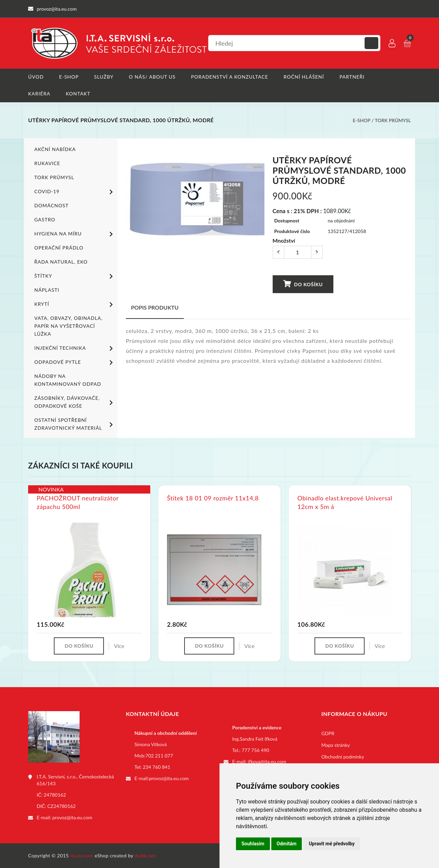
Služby (104, 77)
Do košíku (303, 284)
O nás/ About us (152, 77)
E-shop (69, 77)
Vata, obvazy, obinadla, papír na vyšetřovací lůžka (68, 326)
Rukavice (47, 163)
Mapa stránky (336, 745)
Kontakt (78, 94)
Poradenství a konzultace (230, 77)
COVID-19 (75, 192)
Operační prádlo (59, 248)
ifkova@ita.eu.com (267, 761)
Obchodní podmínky (343, 757)
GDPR (328, 733)
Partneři (352, 77)
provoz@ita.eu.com (72, 817)
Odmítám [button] (287, 844)
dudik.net (145, 855)
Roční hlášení (304, 77)
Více (119, 646)
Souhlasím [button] (253, 844)
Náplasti (47, 290)
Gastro (45, 219)
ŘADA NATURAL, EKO (61, 262)
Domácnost (51, 205)
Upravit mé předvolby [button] (331, 844)
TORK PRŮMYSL (393, 120)
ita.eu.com (82, 855)
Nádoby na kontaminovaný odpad (68, 380)
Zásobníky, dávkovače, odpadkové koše (75, 402)
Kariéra (39, 94)
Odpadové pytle (75, 362)
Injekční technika (75, 348)
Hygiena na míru (75, 234)
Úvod (36, 77)
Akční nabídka (55, 149)
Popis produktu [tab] (155, 307)
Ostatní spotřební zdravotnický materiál (75, 424)
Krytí (75, 304)
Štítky (75, 276)
